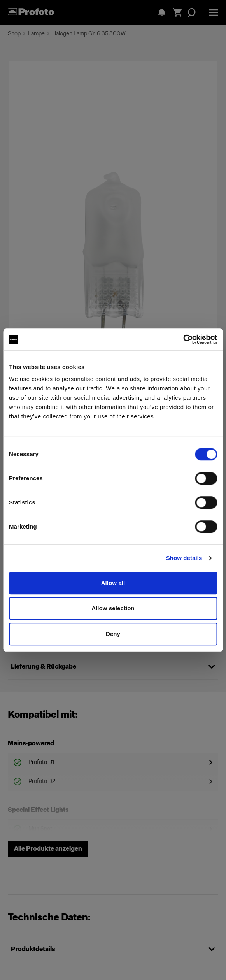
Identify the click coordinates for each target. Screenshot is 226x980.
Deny (113, 634)
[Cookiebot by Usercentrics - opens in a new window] (183, 339)
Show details (184, 558)
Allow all (113, 583)
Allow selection (113, 608)
